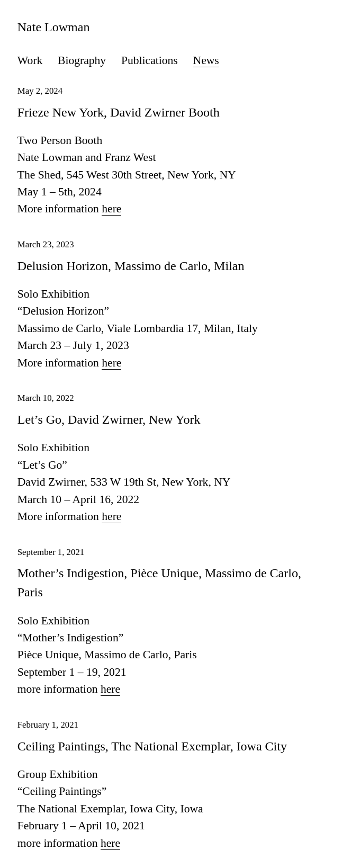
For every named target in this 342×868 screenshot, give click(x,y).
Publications (150, 60)
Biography (82, 60)
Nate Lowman (54, 27)
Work (30, 60)
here (111, 209)
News (206, 60)
